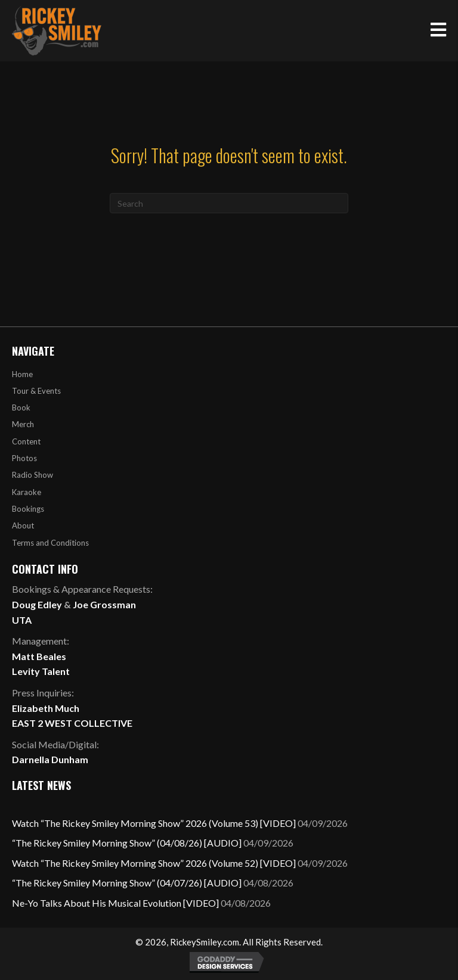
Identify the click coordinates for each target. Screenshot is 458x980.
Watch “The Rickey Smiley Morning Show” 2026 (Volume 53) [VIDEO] (154, 823)
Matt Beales (39, 656)
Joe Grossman (104, 604)
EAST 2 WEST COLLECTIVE (72, 723)
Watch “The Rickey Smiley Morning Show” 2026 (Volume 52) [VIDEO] (154, 863)
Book (21, 407)
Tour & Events (36, 391)
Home (22, 374)
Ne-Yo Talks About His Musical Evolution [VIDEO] (115, 903)
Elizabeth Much (46, 708)
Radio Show (33, 475)
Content (26, 441)
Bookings (28, 509)
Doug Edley (37, 604)
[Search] (229, 203)
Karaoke (27, 492)
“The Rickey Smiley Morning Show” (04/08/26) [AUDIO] (127, 843)
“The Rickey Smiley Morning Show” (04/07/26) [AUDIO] (127, 883)
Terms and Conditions (50, 543)
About (23, 525)
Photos (24, 458)
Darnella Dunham (50, 759)
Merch (23, 424)
